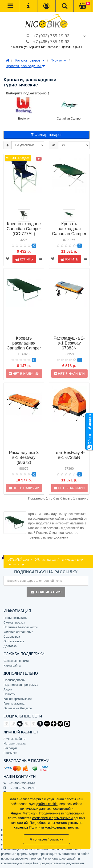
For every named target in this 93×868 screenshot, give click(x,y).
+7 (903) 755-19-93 (51, 36)
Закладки (10, 748)
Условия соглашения (18, 632)
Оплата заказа (14, 641)
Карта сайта (12, 665)
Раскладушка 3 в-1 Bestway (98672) (24, 457)
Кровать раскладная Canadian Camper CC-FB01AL (69, 231)
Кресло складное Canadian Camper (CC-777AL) (24, 229)
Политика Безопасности (21, 627)
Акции (8, 689)
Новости (9, 694)
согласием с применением (53, 818)
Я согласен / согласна (46, 839)
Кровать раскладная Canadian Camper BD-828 (24, 346)
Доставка (10, 646)
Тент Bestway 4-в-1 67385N (69, 455)
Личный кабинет (15, 739)
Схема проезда (14, 622)
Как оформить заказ (18, 699)
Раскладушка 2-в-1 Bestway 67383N (69, 343)
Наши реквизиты (15, 618)
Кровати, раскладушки (26, 66)
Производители (14, 680)
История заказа (14, 743)
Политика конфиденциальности (54, 827)
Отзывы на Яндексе (18, 708)
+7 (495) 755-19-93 (51, 42)
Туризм (59, 60)
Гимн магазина (14, 703)
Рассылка (10, 753)
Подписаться (46, 592)
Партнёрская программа (21, 685)
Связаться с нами (16, 661)
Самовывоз (12, 637)
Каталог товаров (30, 60)
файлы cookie (47, 804)
